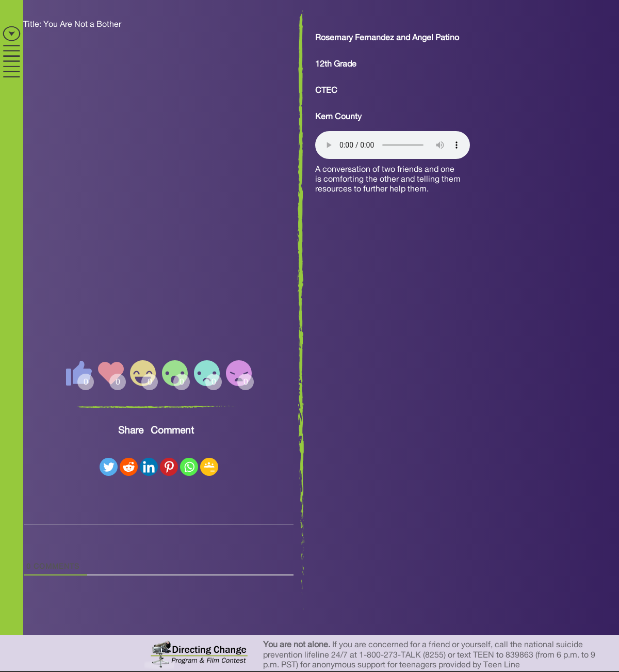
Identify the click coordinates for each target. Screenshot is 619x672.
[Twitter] (109, 467)
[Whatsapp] (189, 467)
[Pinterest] (169, 467)
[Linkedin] (149, 467)
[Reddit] (129, 467)
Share (131, 431)
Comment (172, 431)
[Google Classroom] (209, 467)
